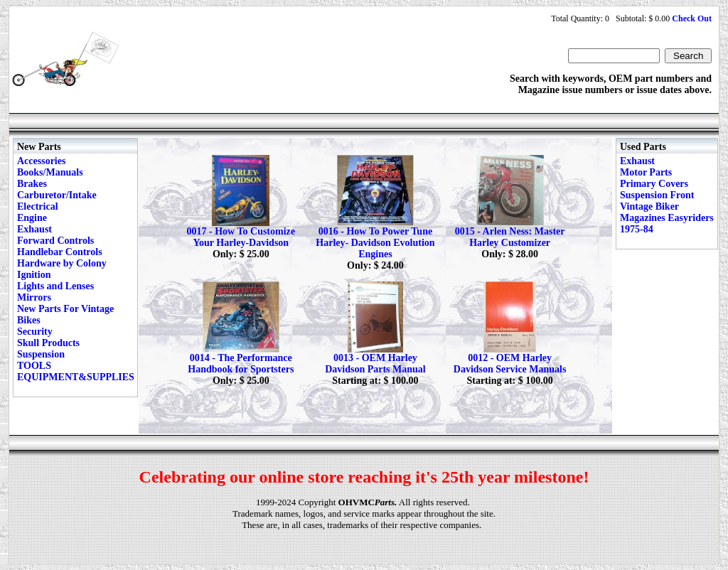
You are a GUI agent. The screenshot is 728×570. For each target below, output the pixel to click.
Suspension (41, 354)
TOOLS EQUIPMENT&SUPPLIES (76, 371)
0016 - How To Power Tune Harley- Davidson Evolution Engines (375, 243)
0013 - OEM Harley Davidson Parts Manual (375, 364)
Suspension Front (657, 195)
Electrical (38, 206)
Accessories (41, 161)
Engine (32, 218)
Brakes (32, 184)
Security (35, 332)
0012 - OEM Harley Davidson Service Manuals (510, 364)
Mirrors (34, 297)
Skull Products (48, 343)
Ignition (34, 275)
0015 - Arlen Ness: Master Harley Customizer (510, 237)
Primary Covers (654, 184)
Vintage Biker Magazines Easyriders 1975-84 (667, 218)
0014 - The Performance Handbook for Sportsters (241, 364)
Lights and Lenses (55, 286)
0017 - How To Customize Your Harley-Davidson (241, 237)
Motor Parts (646, 172)
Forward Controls (55, 241)
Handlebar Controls (60, 252)
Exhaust (34, 229)
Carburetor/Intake (57, 195)
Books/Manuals (50, 172)
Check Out (692, 18)
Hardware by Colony (62, 263)
